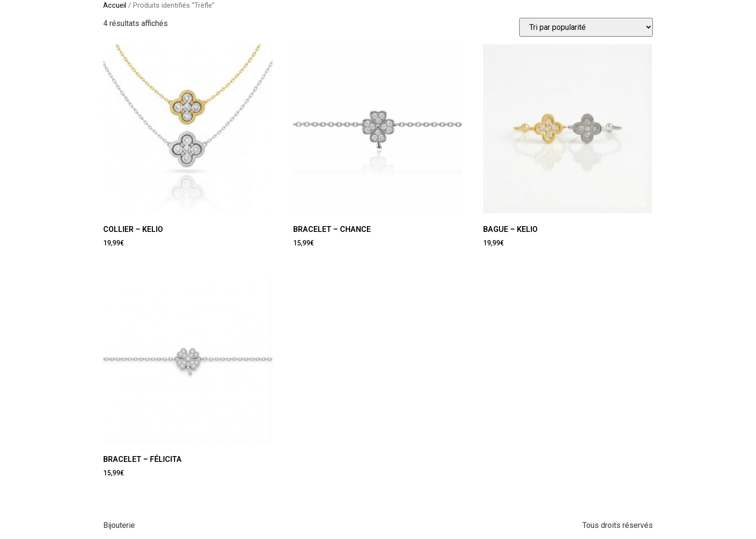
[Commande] (586, 27)
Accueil (115, 5)
